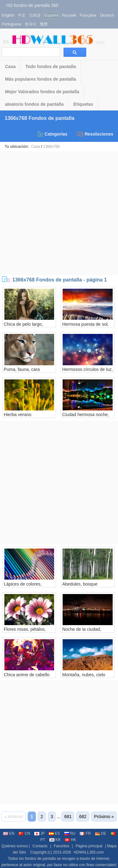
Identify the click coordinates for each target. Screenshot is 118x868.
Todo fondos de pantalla (51, 67)
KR (55, 840)
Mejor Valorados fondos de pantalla (42, 92)
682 (83, 817)
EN (9, 833)
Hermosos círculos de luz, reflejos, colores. (88, 372)
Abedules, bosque (80, 584)
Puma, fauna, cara (22, 369)
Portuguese (11, 24)
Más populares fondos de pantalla (41, 79)
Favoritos (62, 846)
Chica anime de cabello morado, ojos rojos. (27, 677)
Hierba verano (18, 415)
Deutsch (107, 15)
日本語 (35, 15)
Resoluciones (95, 134)
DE (101, 833)
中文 (22, 15)
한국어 (31, 24)
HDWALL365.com (89, 852)
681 (68, 817)
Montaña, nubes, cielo (84, 675)
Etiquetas (83, 104)
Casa (10, 67)
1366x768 (51, 147)
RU (70, 833)
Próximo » (104, 817)
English (8, 15)
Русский (69, 15)
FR (85, 833)
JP (39, 833)
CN (24, 833)
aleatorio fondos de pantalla (34, 104)
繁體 (44, 24)
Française (88, 15)
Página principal (89, 846)
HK (70, 840)
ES (54, 833)
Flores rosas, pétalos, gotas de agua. (25, 632)
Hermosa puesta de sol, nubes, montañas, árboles (88, 327)
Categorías (52, 134)
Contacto (40, 846)
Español (51, 15)
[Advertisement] (59, 213)
